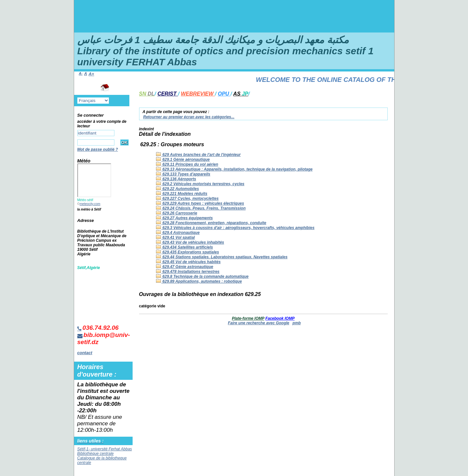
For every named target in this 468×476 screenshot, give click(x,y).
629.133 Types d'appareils (183, 174)
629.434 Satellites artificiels (185, 247)
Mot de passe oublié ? (98, 149)
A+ (91, 74)
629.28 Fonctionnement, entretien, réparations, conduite (211, 223)
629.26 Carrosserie (177, 213)
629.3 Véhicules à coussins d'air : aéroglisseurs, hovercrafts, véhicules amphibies (235, 228)
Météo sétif (85, 200)
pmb (297, 323)
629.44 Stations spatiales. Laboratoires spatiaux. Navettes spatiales (222, 257)
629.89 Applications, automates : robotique (199, 281)
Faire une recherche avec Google (259, 323)
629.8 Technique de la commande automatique (202, 277)
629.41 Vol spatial (175, 238)
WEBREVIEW (198, 94)
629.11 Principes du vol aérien (187, 164)
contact (85, 353)
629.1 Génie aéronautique (183, 160)
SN (147, 94)
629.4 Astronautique (178, 233)
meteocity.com (90, 204)
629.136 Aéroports (176, 179)
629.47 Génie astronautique (185, 267)
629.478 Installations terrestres (188, 272)
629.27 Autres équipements (184, 218)
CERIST (168, 94)
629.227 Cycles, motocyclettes (187, 199)
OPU (224, 94)
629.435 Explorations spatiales (188, 252)
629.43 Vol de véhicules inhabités (190, 242)
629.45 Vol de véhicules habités (188, 262)
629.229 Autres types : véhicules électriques (200, 203)
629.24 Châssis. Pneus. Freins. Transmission (201, 208)
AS (241, 94)
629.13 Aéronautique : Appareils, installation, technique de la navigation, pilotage (234, 169)
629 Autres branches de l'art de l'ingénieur (198, 155)
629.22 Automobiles (178, 189)
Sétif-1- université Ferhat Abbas (105, 449)
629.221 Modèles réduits (182, 194)
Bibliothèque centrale (96, 454)
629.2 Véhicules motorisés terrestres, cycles (200, 184)
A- (81, 73)
